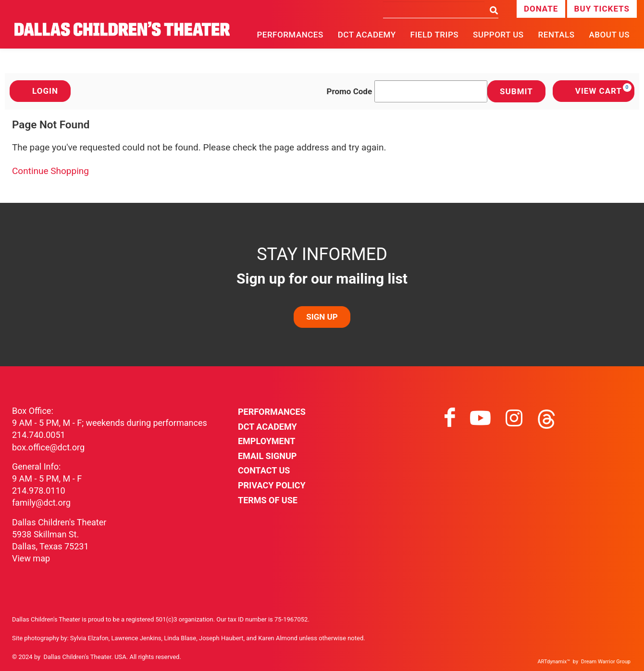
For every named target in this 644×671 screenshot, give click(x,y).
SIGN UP (322, 317)
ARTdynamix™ (554, 662)
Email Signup (267, 456)
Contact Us (264, 470)
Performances (272, 412)
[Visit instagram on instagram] (514, 418)
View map (31, 558)
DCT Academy (367, 35)
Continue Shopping (50, 171)
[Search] (434, 10)
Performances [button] (290, 35)
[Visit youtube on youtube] (480, 418)
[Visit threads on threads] (546, 418)
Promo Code (350, 92)
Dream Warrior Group (606, 662)
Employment (266, 441)
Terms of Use (268, 500)
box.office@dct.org (48, 447)
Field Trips (434, 35)
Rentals (557, 35)
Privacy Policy (272, 485)
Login (40, 91)
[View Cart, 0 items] (594, 91)
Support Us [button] (498, 35)
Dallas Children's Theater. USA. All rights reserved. (112, 657)
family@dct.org (41, 503)
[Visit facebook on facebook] (450, 418)
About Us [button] (609, 35)
